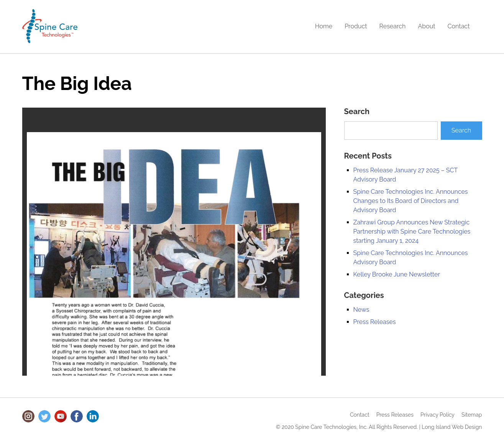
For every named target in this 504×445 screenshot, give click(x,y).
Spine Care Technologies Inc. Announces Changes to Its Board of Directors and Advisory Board (411, 201)
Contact (459, 26)
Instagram (28, 416)
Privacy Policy (438, 415)
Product (356, 26)
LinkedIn (93, 416)
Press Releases (375, 322)
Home (324, 26)
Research (393, 26)
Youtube (61, 416)
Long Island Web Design (452, 427)
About (426, 26)
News (361, 310)
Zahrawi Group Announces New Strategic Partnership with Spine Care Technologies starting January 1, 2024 (412, 231)
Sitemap (472, 415)
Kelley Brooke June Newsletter (397, 274)
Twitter (44, 416)
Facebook (77, 416)
